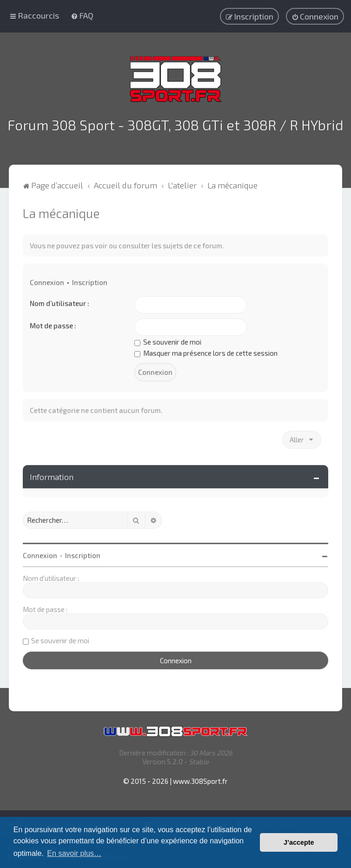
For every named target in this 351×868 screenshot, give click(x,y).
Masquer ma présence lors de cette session (206, 352)
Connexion (47, 281)
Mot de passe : (53, 325)
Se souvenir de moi (168, 341)
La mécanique (61, 212)
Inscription (90, 281)
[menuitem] (82, 15)
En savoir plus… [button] (74, 853)
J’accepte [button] (299, 842)
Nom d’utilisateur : (60, 302)
